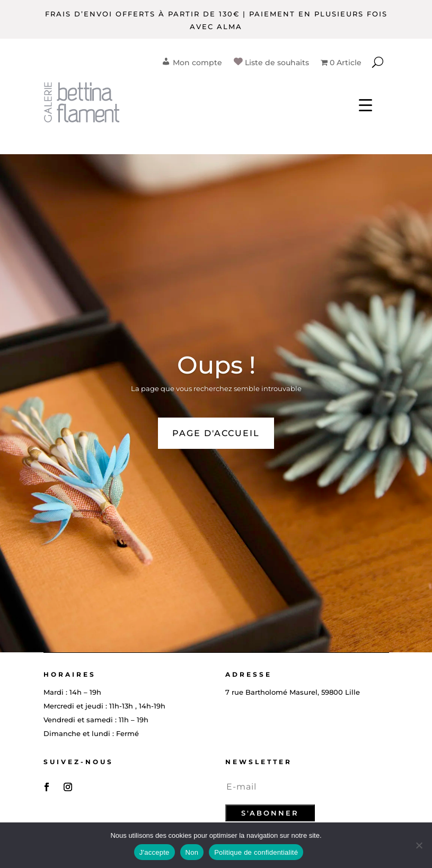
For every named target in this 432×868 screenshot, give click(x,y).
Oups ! (216, 365)
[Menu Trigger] (365, 105)
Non (192, 852)
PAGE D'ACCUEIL (216, 433)
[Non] (419, 845)
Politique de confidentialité (256, 852)
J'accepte (155, 852)
